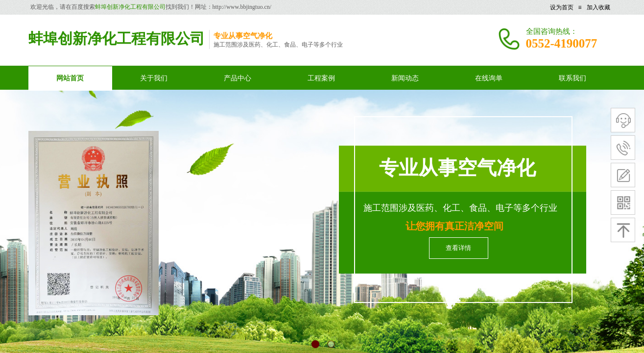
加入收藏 (598, 7)
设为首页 (562, 7)
